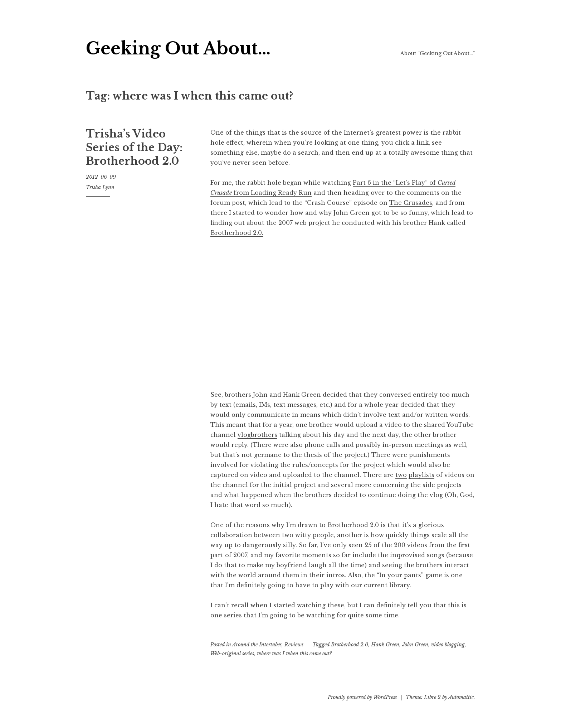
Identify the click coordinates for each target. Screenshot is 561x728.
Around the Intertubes (257, 645)
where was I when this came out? (294, 654)
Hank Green (385, 645)
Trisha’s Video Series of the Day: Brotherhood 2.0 (134, 147)
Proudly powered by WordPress (362, 697)
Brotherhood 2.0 (350, 645)
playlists (421, 475)
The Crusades (411, 203)
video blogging (448, 645)
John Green (415, 645)
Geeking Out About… (178, 49)
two (401, 475)
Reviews (294, 645)
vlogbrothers (257, 435)
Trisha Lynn (100, 187)
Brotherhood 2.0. (237, 233)
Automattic (461, 697)
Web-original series (232, 654)
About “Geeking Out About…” (438, 53)
